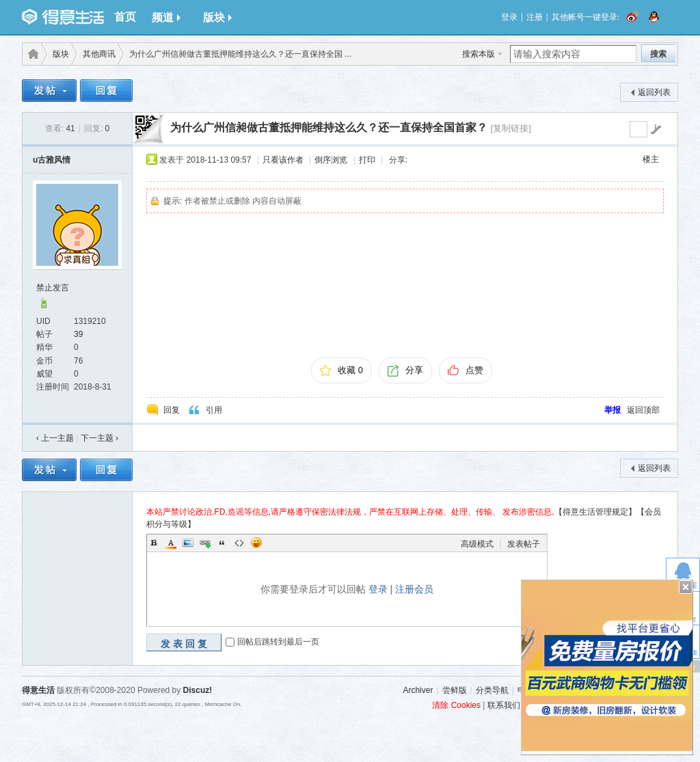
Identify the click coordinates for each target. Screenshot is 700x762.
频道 (166, 17)
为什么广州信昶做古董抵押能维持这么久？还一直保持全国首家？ (329, 127)
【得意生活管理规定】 (595, 512)
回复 (172, 410)
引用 (214, 410)
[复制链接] (510, 128)
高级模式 (477, 544)
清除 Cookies (456, 705)
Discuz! (198, 690)
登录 (509, 17)
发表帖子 (524, 544)
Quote (222, 543)
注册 (535, 17)
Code (239, 543)
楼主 (651, 159)
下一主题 (99, 438)
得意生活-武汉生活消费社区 (31, 54)
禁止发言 (53, 288)
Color (171, 543)
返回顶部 (643, 410)
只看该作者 (283, 160)
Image (188, 543)
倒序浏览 (331, 160)
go (656, 129)
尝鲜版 (455, 690)
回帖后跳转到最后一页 (278, 642)
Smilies (256, 543)
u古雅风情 (52, 160)
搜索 (658, 54)
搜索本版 (479, 54)
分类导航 (492, 690)
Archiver (418, 690)
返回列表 (654, 92)
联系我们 (504, 705)
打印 (367, 160)
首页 (125, 17)
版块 (217, 17)
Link (205, 543)
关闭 (686, 587)
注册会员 (414, 589)
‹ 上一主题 (55, 438)
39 (78, 334)
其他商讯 (99, 54)
